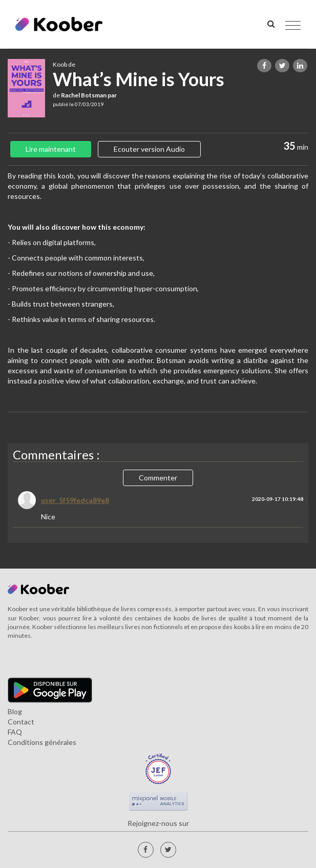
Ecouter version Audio (149, 149)
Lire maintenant (51, 149)
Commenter (158, 478)
